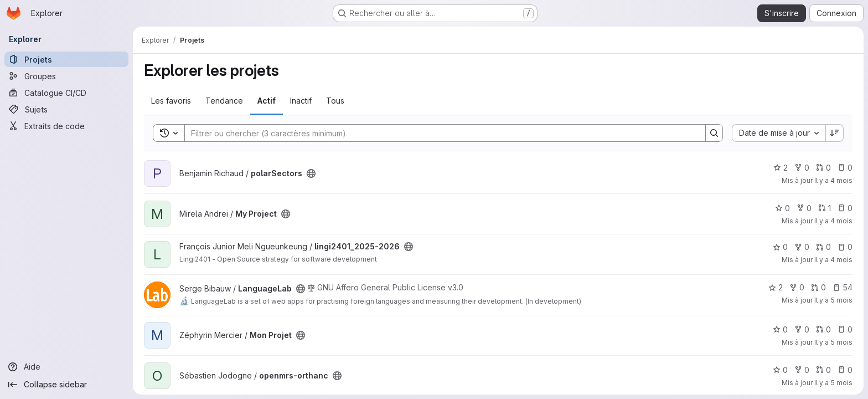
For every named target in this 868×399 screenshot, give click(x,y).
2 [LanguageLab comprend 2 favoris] (776, 287)
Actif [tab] (267, 101)
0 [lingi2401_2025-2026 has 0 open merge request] (823, 247)
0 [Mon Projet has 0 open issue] (845, 329)
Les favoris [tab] (171, 101)
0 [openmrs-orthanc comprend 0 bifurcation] (802, 370)
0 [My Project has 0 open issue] (845, 208)
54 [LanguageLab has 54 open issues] (843, 287)
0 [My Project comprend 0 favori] (782, 208)
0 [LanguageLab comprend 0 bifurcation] (797, 287)
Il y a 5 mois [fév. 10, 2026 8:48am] (833, 383)
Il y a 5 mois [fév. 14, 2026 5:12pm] (833, 342)
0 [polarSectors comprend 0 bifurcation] (802, 168)
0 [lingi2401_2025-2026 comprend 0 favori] (780, 247)
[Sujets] (66, 109)
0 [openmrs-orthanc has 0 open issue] (845, 370)
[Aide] (66, 367)
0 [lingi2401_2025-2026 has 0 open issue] (845, 247)
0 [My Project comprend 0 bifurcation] (804, 208)
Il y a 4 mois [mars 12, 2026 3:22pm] (833, 180)
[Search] (440, 133)
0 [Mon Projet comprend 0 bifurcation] (802, 329)
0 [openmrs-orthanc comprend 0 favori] (780, 370)
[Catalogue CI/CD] (66, 93)
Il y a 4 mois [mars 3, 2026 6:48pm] (833, 221)
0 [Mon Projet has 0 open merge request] (823, 329)
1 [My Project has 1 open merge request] (825, 208)
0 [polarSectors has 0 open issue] (845, 168)
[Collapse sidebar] (66, 385)
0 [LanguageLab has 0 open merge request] (818, 287)
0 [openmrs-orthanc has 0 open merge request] (823, 370)
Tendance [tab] (224, 101)
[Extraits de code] (66, 126)
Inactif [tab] (301, 101)
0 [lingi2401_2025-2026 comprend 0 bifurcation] (802, 247)
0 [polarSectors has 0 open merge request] (823, 168)
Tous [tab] (335, 101)
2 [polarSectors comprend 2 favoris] (781, 168)
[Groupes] (66, 76)
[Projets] (66, 59)
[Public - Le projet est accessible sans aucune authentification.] (311, 173)
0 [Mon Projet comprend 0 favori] (780, 329)
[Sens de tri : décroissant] (835, 133)
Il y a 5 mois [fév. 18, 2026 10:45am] (833, 300)
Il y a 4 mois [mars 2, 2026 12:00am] (833, 260)
